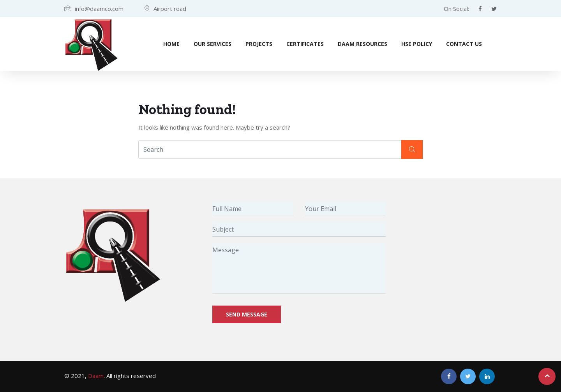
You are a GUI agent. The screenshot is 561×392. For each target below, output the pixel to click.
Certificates (305, 44)
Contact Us (464, 44)
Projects (259, 44)
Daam (96, 376)
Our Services (213, 44)
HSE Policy (417, 44)
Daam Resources (363, 44)
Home (171, 44)
